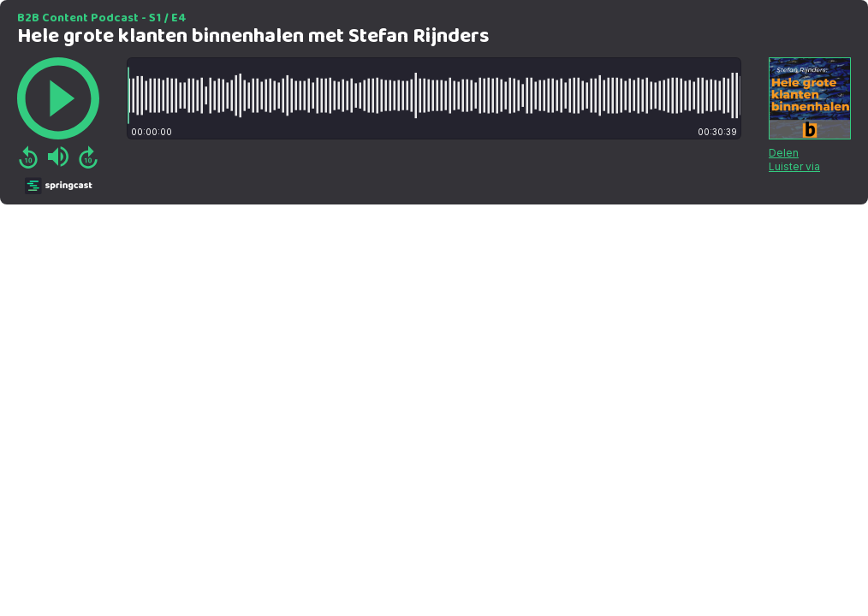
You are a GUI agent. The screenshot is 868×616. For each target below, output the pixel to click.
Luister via (794, 166)
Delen (784, 153)
